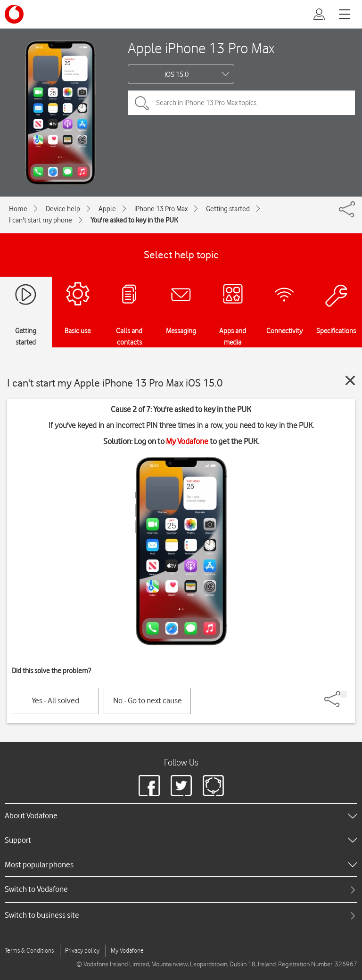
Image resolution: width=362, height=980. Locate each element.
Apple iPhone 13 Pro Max (201, 48)
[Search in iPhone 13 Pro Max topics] (241, 103)
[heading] (181, 815)
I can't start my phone (41, 220)
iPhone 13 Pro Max (161, 209)
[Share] (344, 694)
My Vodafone (187, 441)
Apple (107, 209)
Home (18, 209)
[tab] (181, 889)
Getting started (228, 209)
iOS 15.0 (177, 74)
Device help (63, 209)
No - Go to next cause (148, 700)
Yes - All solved (55, 700)
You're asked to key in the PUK (134, 220)
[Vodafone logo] (14, 14)
